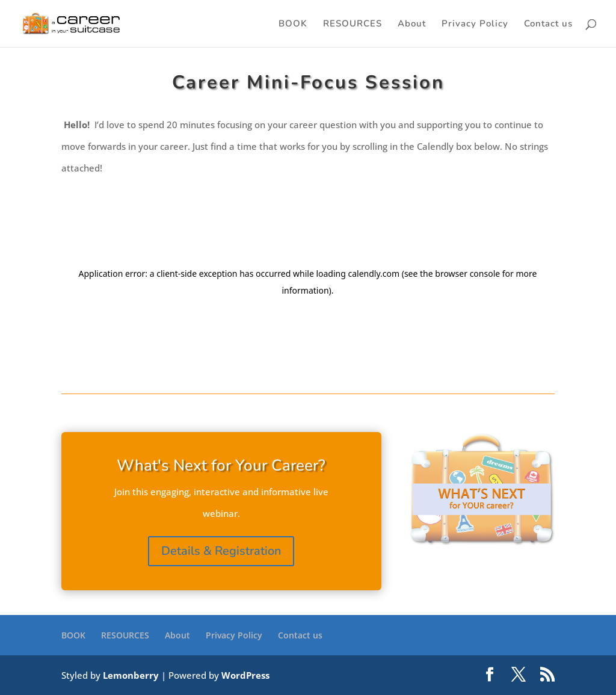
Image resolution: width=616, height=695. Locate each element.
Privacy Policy (475, 24)
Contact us (548, 24)
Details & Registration (221, 551)
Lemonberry (131, 675)
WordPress (245, 675)
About (412, 24)
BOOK (293, 24)
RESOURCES (353, 24)
